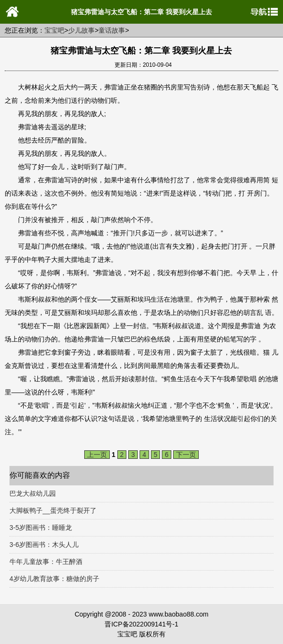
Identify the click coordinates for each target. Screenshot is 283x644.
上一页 (97, 455)
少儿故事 (81, 30)
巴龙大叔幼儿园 (33, 493)
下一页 (186, 455)
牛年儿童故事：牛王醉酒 (46, 562)
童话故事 (112, 30)
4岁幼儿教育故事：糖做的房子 (54, 579)
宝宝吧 (54, 30)
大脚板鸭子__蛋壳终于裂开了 (53, 510)
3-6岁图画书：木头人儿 (44, 545)
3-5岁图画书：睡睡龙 (41, 528)
